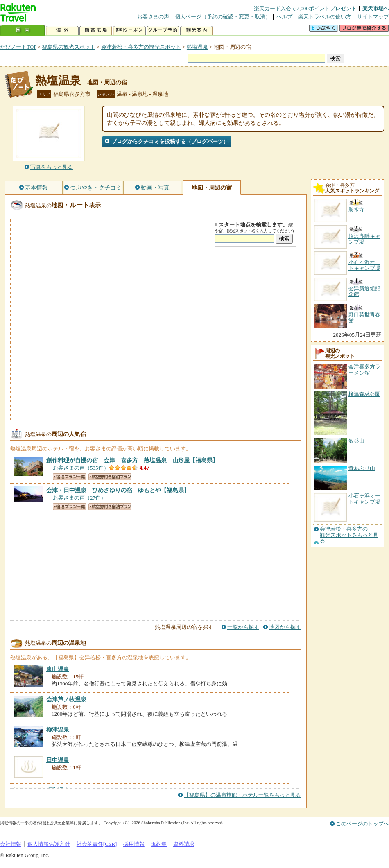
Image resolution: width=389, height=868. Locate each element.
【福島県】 (132, 460)
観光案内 (197, 31)
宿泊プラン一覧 (70, 477)
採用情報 (134, 844)
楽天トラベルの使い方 (325, 17)
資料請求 (184, 844)
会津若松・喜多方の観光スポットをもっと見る (349, 535)
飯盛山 (356, 441)
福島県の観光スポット (69, 47)
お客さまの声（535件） (81, 468)
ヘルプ (284, 17)
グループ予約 (163, 31)
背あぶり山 (362, 468)
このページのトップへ (362, 824)
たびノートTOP (18, 47)
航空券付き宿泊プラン (110, 477)
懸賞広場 (96, 31)
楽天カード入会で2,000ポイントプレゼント (305, 8)
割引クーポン (129, 31)
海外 (62, 31)
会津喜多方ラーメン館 (364, 370)
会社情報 (11, 844)
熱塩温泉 (197, 47)
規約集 (159, 844)
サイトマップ (373, 17)
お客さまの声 (153, 17)
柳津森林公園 (364, 394)
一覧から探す (243, 627)
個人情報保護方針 (49, 844)
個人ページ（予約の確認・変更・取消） (223, 17)
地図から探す (285, 627)
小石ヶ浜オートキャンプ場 (364, 498)
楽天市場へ (376, 8)
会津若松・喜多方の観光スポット (141, 47)
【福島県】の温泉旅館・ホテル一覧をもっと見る (242, 795)
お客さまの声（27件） (79, 498)
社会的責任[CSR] (97, 844)
